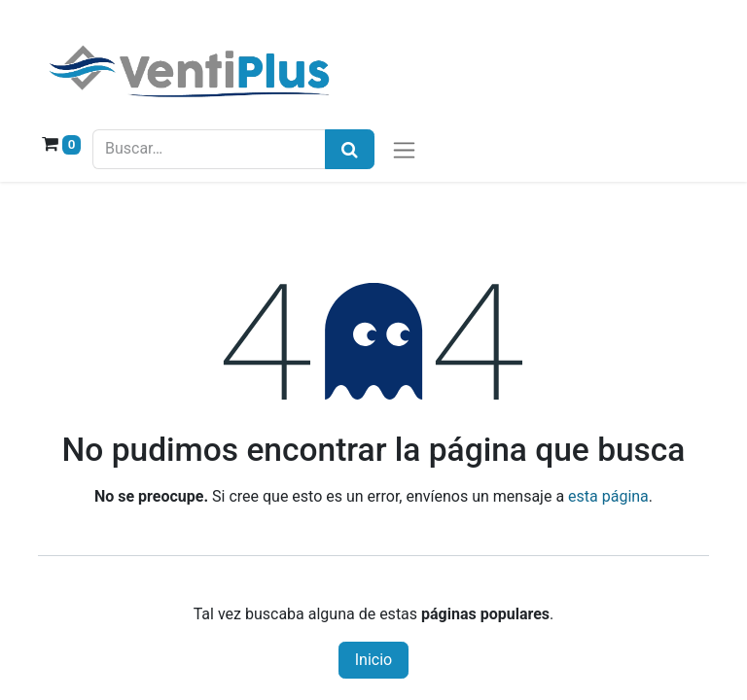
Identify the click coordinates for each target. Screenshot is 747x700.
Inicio (373, 660)
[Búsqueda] (350, 149)
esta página (608, 496)
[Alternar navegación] (404, 149)
